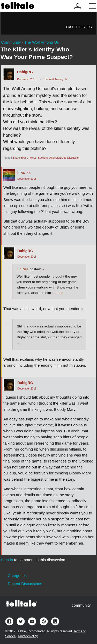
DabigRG (25, 72)
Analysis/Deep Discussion (65, 158)
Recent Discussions (25, 584)
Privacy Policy (28, 636)
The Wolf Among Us (55, 79)
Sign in (7, 560)
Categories (79, 27)
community (81, 605)
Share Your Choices (25, 158)
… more (58, 293)
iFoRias (24, 173)
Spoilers (43, 158)
